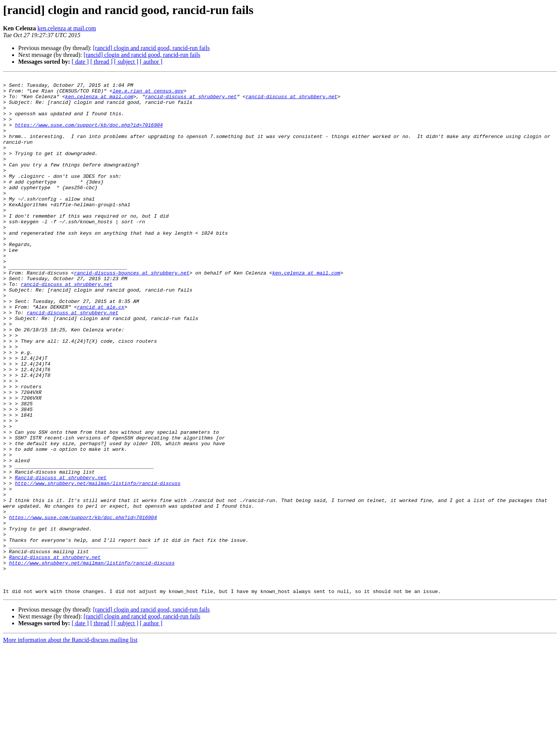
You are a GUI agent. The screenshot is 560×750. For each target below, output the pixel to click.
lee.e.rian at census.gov (148, 94)
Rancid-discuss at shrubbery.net (61, 558)
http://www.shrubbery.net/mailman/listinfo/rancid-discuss (98, 565)
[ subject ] (126, 62)
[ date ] (80, 62)
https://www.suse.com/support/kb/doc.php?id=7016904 (89, 135)
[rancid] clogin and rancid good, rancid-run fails (151, 48)
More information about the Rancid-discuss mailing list (70, 743)
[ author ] (151, 62)
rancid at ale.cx (101, 353)
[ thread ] (101, 62)
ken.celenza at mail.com (67, 28)
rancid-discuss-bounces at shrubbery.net (132, 312)
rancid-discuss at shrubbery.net (191, 101)
